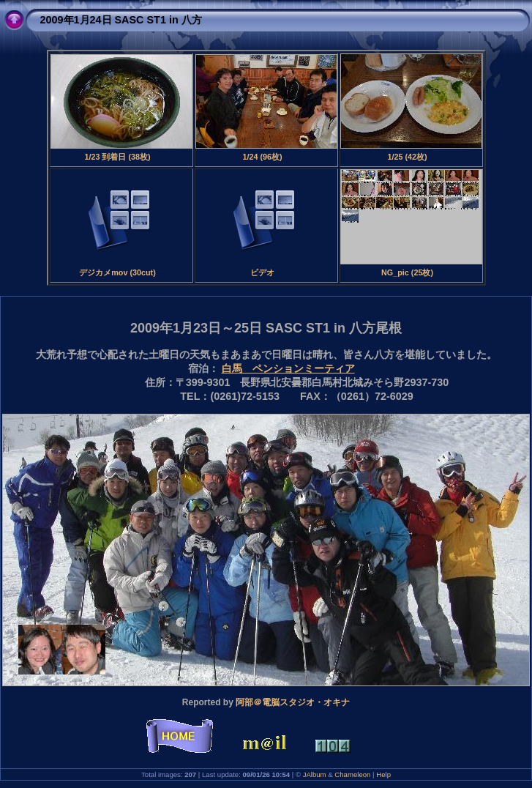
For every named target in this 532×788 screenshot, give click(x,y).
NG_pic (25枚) (407, 272)
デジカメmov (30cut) (117, 272)
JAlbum (315, 774)
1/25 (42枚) (407, 157)
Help (383, 774)
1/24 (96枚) (262, 157)
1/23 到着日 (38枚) (117, 157)
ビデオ (262, 272)
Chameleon (352, 774)
